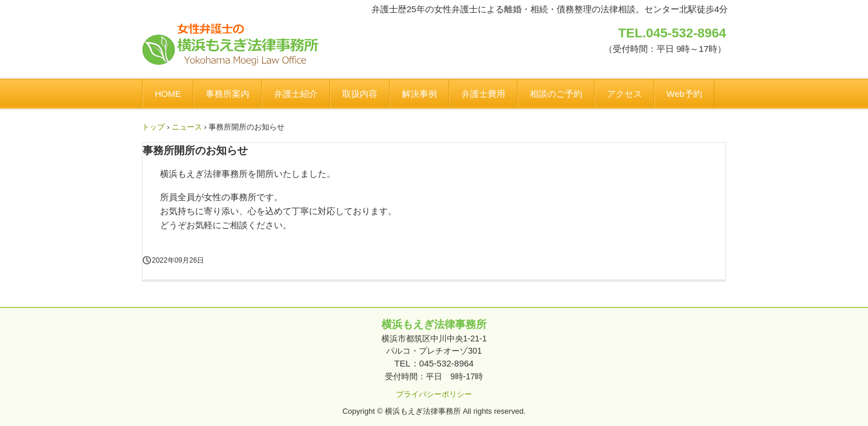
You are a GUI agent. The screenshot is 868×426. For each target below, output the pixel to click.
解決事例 (419, 94)
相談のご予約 (556, 94)
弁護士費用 (483, 94)
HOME (168, 94)
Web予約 (684, 94)
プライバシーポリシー (434, 394)
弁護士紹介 (296, 94)
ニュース (187, 127)
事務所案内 (228, 94)
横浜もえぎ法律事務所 (230, 45)
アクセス (624, 94)
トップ (153, 127)
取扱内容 (360, 94)
